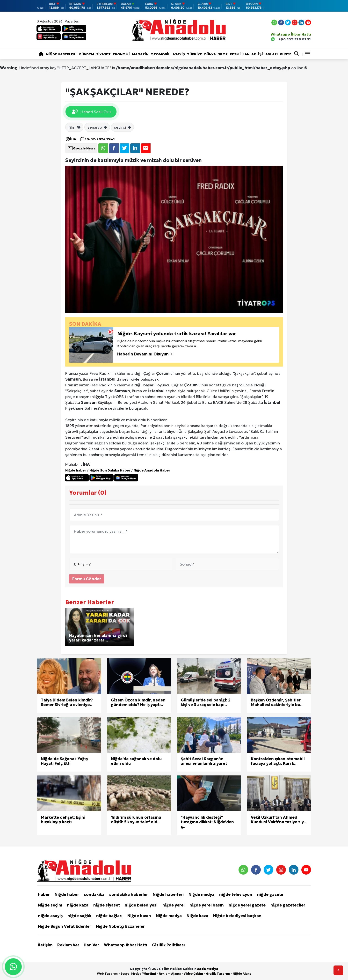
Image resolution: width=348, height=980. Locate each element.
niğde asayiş (50, 916)
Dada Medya (207, 969)
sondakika (94, 894)
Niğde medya (201, 894)
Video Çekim (193, 974)
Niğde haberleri (61, 54)
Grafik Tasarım (218, 974)
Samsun (73, 379)
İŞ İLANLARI (268, 54)
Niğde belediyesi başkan (237, 916)
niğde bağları (109, 916)
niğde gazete (270, 894)
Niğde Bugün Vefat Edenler (65, 926)
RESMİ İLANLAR (243, 54)
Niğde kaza (197, 916)
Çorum (163, 373)
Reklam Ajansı (170, 974)
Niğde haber (76, 470)
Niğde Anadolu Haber (152, 470)
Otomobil (160, 54)
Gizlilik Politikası (168, 945)
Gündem (86, 54)
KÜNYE (286, 54)
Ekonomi (121, 54)
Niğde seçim (50, 905)
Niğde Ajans (242, 974)
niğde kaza (78, 905)
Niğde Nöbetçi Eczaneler (120, 926)
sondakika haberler (129, 894)
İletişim (45, 945)
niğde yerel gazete (247, 905)
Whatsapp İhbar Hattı (126, 945)
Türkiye (195, 54)
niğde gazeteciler (288, 905)
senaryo (98, 127)
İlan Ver (92, 945)
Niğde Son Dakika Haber (110, 470)
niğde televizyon (236, 894)
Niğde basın (139, 916)
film (75, 127)
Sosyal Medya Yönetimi (138, 974)
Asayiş (179, 54)
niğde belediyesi (141, 905)
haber (44, 894)
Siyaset (103, 54)
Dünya (210, 54)
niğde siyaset (107, 905)
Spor (223, 54)
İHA (71, 139)
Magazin (140, 54)
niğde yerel (174, 905)
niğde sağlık (79, 916)
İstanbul (107, 379)
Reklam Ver (68, 945)
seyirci (123, 127)
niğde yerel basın (207, 905)
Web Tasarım (107, 974)
